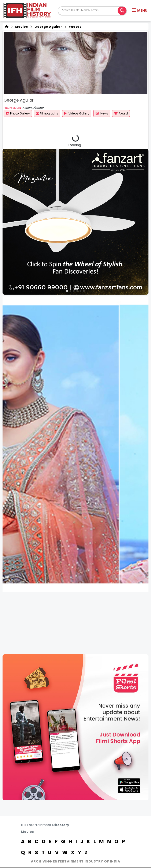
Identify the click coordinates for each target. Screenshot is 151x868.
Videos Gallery (77, 113)
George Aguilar (47, 27)
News (102, 113)
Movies (21, 27)
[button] (140, 11)
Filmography (47, 113)
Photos (74, 27)
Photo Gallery (18, 113)
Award (121, 113)
